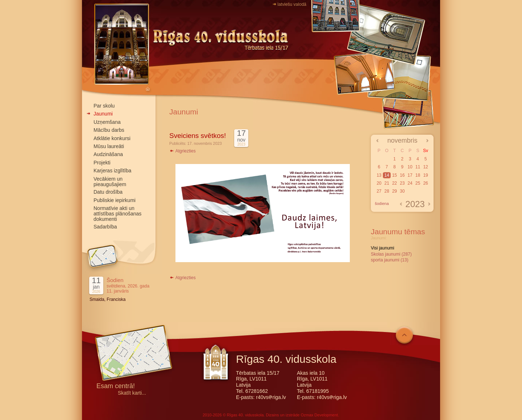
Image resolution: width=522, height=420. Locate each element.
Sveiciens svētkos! (198, 136)
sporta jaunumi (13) (390, 260)
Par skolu (104, 106)
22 (395, 183)
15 (395, 175)
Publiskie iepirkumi (115, 200)
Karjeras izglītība (112, 171)
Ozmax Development (319, 415)
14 (387, 175)
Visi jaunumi (382, 248)
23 (402, 183)
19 (425, 175)
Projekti (102, 163)
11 (418, 167)
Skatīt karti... (132, 393)
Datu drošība (108, 192)
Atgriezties (183, 151)
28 (387, 191)
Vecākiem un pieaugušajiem (110, 182)
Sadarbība (105, 227)
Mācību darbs (109, 130)
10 (410, 167)
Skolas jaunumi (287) (391, 254)
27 (379, 191)
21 (387, 183)
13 (379, 175)
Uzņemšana (107, 122)
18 (418, 175)
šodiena (382, 203)
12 (425, 167)
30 (402, 191)
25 (418, 183)
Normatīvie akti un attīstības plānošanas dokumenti (117, 214)
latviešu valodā (292, 4)
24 (410, 183)
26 (425, 183)
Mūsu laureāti (109, 146)
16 (402, 175)
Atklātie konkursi (112, 138)
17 (410, 175)
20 (379, 183)
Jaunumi (103, 114)
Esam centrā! (116, 387)
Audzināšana (108, 154)
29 (395, 191)
